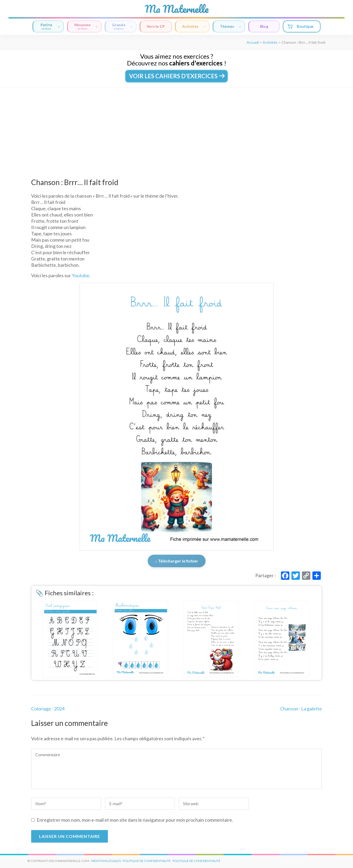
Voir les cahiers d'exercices (177, 76)
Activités (194, 27)
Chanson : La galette (301, 709)
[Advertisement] (177, 127)
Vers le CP (156, 26)
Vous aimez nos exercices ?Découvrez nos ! (177, 60)
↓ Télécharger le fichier (177, 561)
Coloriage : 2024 (48, 709)
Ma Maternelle (177, 9)
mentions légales (106, 861)
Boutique (300, 26)
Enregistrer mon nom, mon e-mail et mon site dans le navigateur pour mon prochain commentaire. (135, 820)
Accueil (253, 42)
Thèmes (231, 27)
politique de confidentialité (147, 861)
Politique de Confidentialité (197, 861)
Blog (264, 26)
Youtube (81, 275)
